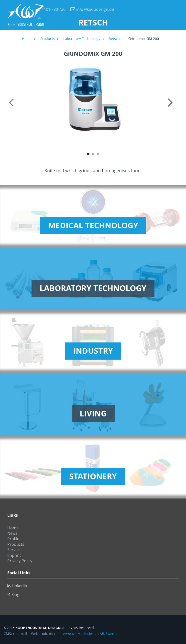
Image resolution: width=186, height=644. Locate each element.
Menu (172, 8)
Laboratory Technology (82, 39)
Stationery (93, 476)
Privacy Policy (20, 561)
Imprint (14, 555)
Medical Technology (93, 225)
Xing (13, 595)
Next (174, 108)
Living (93, 413)
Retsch (114, 39)
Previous (12, 108)
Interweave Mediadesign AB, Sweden (88, 634)
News (12, 533)
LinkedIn (17, 586)
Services (15, 550)
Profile (13, 539)
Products (48, 39)
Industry (93, 351)
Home (27, 39)
